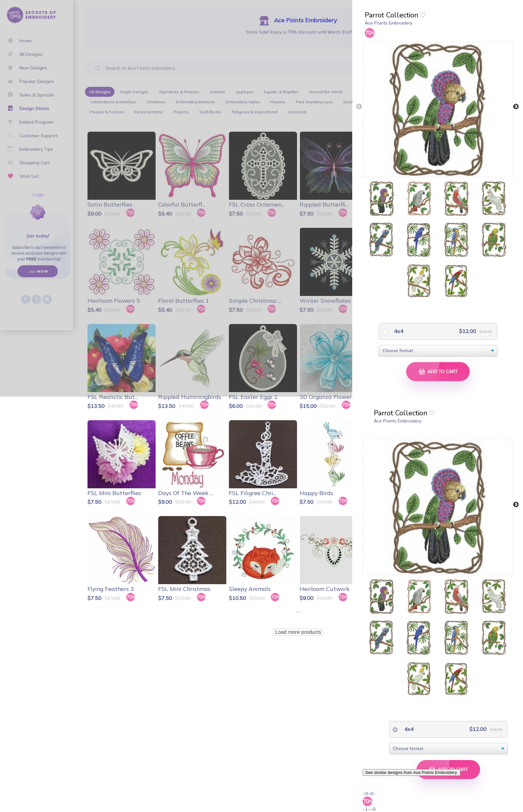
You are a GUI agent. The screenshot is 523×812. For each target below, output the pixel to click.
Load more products (298, 632)
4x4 (398, 331)
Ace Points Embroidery (389, 23)
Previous (359, 107)
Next (516, 107)
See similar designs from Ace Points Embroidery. (411, 772)
